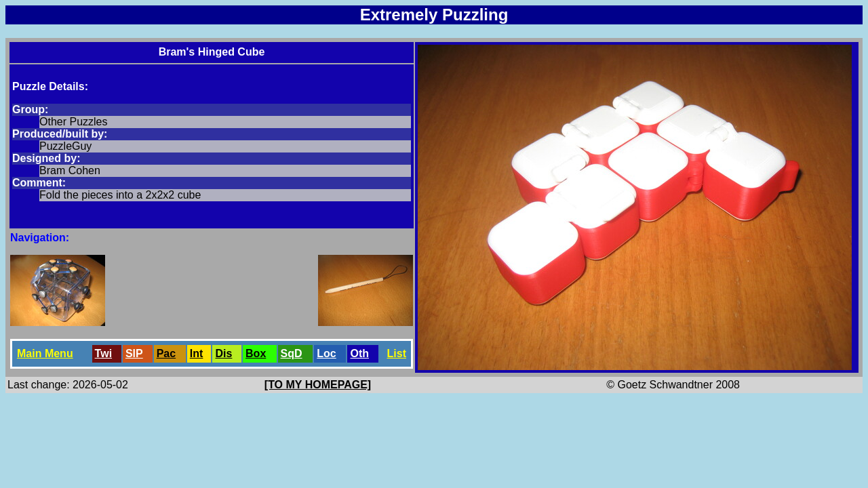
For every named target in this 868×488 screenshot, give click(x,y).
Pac (166, 353)
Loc (326, 353)
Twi (103, 353)
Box (256, 353)
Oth (359, 353)
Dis (223, 353)
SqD (292, 353)
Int (197, 353)
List (397, 353)
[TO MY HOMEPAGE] (318, 385)
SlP (134, 353)
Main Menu (45, 353)
